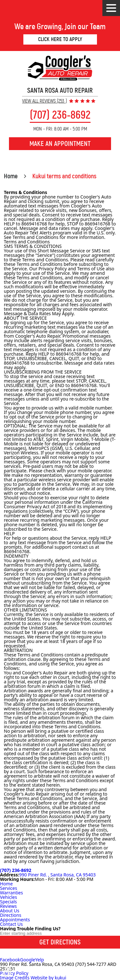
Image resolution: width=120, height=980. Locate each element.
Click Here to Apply (60, 39)
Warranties (12, 893)
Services (8, 888)
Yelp (40, 960)
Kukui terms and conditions (64, 176)
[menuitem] (60, 884)
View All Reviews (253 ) (44, 101)
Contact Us (11, 924)
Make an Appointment (60, 144)
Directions (11, 915)
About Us (10, 911)
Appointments (15, 920)
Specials (8, 902)
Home (11, 176)
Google (28, 960)
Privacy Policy (14, 973)
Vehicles (8, 897)
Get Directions (60, 942)
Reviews (8, 906)
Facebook (10, 960)
